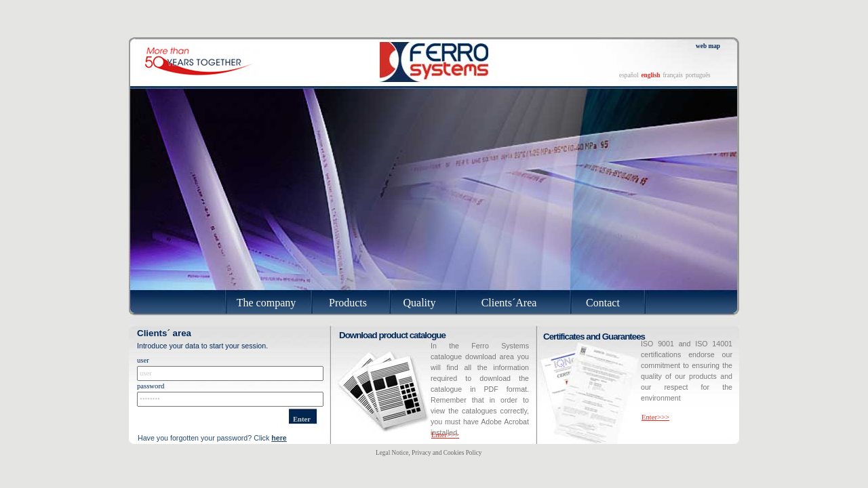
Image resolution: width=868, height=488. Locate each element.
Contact (603, 303)
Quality (420, 303)
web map (708, 46)
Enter (302, 419)
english (650, 75)
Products (348, 303)
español (629, 75)
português (698, 75)
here (279, 438)
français (673, 75)
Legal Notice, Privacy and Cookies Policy (429, 453)
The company (267, 303)
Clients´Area (509, 303)
